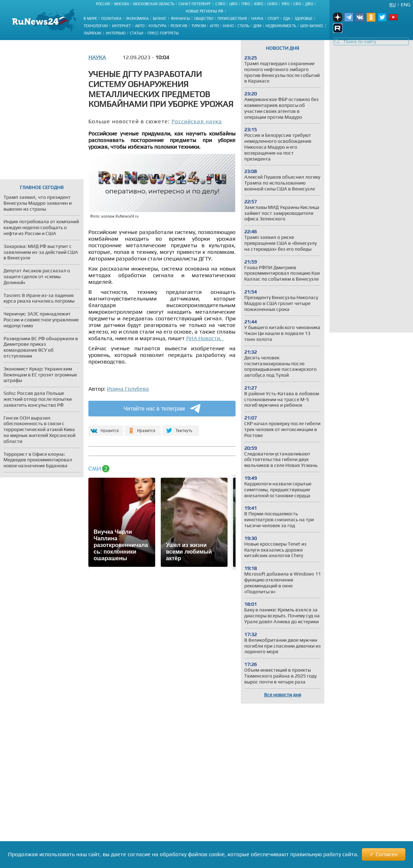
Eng (406, 5)
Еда (287, 18)
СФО (297, 4)
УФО (285, 4)
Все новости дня (283, 695)
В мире (90, 18)
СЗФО (220, 4)
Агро (214, 26)
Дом (257, 26)
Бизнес (160, 18)
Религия (179, 26)
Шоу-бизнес (312, 26)
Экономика (137, 18)
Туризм (198, 26)
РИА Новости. (205, 338)
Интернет (121, 26)
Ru (392, 5)
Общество (204, 18)
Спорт (273, 18)
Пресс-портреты (163, 33)
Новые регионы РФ (205, 11)
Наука (257, 18)
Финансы (180, 18)
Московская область (154, 4)
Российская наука (197, 121)
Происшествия (232, 18)
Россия (103, 4)
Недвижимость (281, 26)
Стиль (243, 26)
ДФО (309, 4)
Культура (157, 26)
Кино (228, 26)
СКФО (272, 4)
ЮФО (259, 4)
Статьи (137, 33)
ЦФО (233, 4)
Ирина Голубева (128, 389)
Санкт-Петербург (195, 4)
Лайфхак (93, 33)
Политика (111, 18)
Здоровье (303, 18)
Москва (122, 4)
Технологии (96, 26)
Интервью (116, 33)
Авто (140, 26)
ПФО (246, 4)
